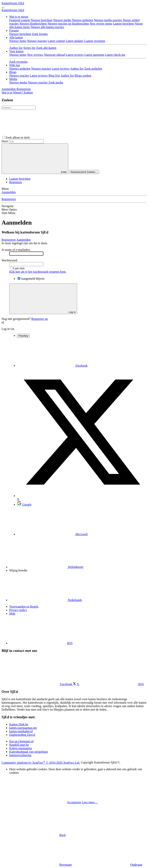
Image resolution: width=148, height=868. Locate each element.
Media (13, 79)
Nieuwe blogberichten (33, 24)
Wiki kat (15, 65)
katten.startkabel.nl (21, 731)
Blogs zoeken (83, 76)
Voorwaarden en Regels (24, 607)
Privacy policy (18, 610)
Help (12, 613)
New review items (101, 24)
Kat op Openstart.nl (21, 741)
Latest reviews (75, 55)
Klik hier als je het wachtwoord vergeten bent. (38, 272)
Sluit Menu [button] (8, 213)
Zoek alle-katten (46, 48)
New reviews (35, 55)
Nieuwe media (62, 20)
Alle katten (16, 37)
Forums (14, 31)
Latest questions (94, 55)
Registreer (16, 182)
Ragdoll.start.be (19, 745)
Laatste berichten (124, 24)
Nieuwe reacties (37, 41)
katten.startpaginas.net (23, 728)
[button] (60, 138)
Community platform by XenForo (41, 763)
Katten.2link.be (19, 724)
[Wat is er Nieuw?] (13, 92)
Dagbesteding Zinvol (22, 735)
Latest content (56, 41)
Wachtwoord (9, 260)
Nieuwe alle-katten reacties (47, 27)
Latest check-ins (115, 55)
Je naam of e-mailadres (16, 250)
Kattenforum (13, 3)
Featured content (20, 20)
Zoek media (56, 82)
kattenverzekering (20, 755)
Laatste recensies (95, 41)
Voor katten (16, 51)
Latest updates (75, 41)
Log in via (8, 329)
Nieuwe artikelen (82, 20)
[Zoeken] (28, 92)
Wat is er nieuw (19, 17)
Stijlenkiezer (46, 567)
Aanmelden (9, 192)
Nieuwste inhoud (54, 55)
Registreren (9, 199)
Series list (29, 48)
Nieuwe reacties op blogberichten (68, 24)
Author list (16, 48)
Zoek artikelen (93, 69)
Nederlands (46, 600)
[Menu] (3, 8)
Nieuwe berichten (42, 20)
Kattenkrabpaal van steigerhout (29, 752)
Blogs (13, 72)
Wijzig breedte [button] (18, 570)
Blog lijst (54, 76)
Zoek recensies (18, 62)
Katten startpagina (21, 748)
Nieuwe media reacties (108, 20)
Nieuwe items (18, 41)
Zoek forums (40, 34)
